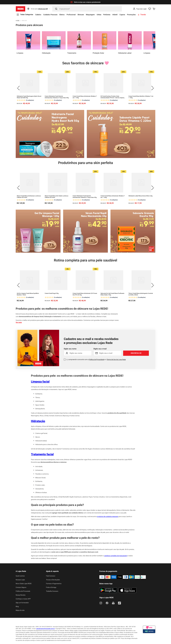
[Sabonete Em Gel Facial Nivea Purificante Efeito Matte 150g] (113, 285)
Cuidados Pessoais (52, 15)
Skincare (84, 15)
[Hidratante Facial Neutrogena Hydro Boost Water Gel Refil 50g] (30, 88)
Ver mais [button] (19, 322)
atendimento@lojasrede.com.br (45, 629)
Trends (149, 15)
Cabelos (39, 15)
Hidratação (38, 421)
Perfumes (112, 15)
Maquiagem (95, 15)
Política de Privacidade (97, 360)
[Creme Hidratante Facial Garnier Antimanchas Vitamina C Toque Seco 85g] (58, 88)
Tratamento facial (42, 454)
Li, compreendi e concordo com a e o (96, 360)
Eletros (64, 15)
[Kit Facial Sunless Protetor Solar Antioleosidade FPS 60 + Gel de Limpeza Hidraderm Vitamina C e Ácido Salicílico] (113, 88)
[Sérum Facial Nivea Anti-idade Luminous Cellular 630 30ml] (58, 187)
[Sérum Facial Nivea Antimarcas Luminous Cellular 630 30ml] (30, 187)
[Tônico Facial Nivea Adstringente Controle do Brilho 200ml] (141, 285)
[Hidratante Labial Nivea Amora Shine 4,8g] (141, 187)
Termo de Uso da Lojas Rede (116, 360)
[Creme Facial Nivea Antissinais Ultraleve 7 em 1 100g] (85, 88)
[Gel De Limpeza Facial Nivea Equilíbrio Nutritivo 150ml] (30, 285)
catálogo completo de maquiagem (116, 556)
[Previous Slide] (18, 88)
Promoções (139, 15)
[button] (39, 9)
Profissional (74, 15)
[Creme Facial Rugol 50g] (58, 285)
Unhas (104, 15)
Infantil (121, 15)
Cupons (129, 15)
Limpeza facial (40, 382)
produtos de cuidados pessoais (108, 516)
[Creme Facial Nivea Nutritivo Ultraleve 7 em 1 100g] (141, 88)
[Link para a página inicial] (18, 21)
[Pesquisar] (87, 9)
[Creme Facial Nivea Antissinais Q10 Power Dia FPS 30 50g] (85, 285)
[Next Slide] (153, 88)
